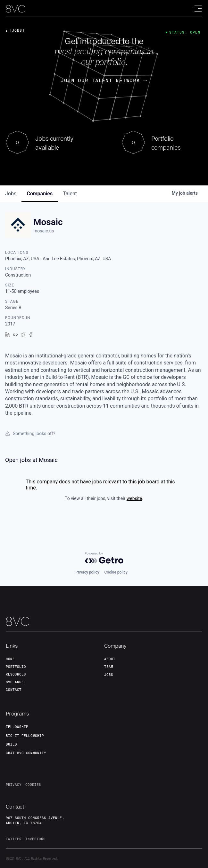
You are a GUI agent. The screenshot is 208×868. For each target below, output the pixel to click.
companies (40, 194)
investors (35, 839)
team (109, 667)
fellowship (17, 727)
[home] (15, 9)
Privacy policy (87, 572)
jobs (11, 194)
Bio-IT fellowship (25, 736)
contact (14, 690)
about (110, 659)
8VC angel (16, 682)
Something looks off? (30, 434)
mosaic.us (44, 231)
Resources (16, 674)
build (11, 744)
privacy (14, 785)
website (134, 498)
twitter (14, 839)
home (10, 659)
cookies (33, 785)
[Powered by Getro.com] (104, 558)
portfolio (16, 667)
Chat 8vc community (26, 753)
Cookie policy (116, 572)
